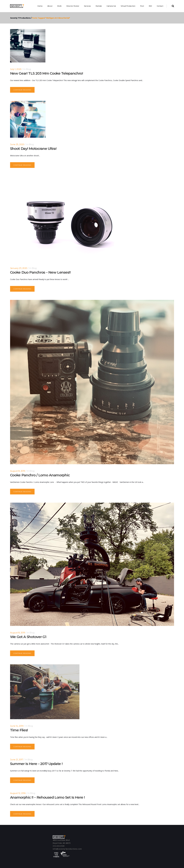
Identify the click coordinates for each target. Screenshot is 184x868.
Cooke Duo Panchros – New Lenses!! (40, 272)
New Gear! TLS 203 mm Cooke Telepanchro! (47, 73)
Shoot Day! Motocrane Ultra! (33, 149)
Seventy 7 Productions (18, 18)
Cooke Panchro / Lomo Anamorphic (40, 475)
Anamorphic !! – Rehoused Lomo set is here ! (47, 797)
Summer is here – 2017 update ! (36, 764)
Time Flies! (19, 730)
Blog (28, 69)
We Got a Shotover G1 (28, 637)
